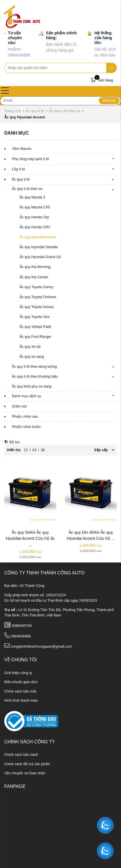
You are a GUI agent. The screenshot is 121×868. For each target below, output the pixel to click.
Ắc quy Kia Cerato (34, 277)
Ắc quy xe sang (32, 357)
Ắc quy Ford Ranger (35, 337)
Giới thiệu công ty (18, 673)
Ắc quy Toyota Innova (37, 307)
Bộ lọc (12, 442)
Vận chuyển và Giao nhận (25, 773)
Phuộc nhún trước (26, 427)
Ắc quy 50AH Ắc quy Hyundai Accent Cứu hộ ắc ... (30, 538)
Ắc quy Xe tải (30, 347)
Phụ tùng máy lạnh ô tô (30, 159)
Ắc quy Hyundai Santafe (39, 247)
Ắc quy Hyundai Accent (38, 237)
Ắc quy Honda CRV (35, 227)
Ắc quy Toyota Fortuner (38, 297)
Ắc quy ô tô (35, 111)
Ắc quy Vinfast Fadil (35, 327)
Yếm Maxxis (22, 149)
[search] (112, 68)
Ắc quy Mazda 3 (32, 197)
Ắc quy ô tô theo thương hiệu (35, 377)
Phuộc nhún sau (25, 417)
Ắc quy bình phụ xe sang (32, 386)
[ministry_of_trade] (31, 721)
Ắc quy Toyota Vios (35, 317)
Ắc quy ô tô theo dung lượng (34, 367)
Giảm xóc (19, 406)
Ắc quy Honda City (34, 217)
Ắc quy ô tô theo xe (65, 111)
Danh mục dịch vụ (26, 396)
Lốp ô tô (19, 169)
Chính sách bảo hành (21, 755)
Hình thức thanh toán (21, 700)
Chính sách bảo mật (20, 691)
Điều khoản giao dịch (21, 682)
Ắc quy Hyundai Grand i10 (40, 257)
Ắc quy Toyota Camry (36, 287)
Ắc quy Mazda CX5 (35, 207)
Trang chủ (13, 111)
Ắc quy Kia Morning (35, 267)
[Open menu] (5, 91)
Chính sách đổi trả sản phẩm (27, 764)
